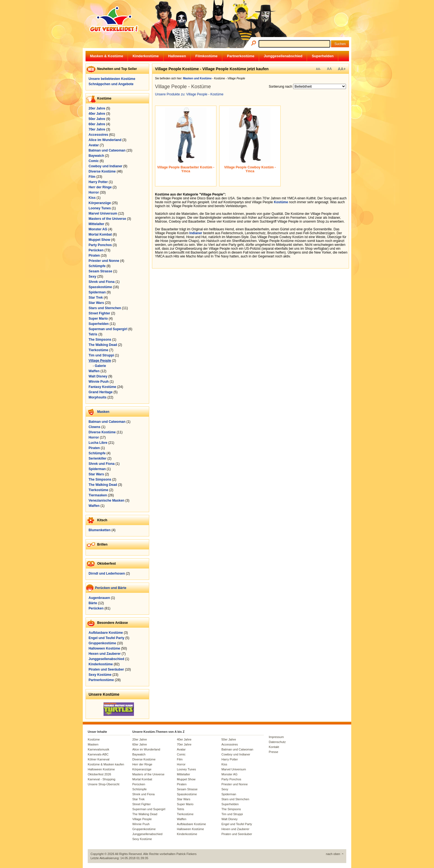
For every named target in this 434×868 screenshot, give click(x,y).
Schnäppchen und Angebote (111, 84)
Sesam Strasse (100, 271)
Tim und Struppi (101, 355)
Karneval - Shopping (102, 779)
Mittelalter (96, 224)
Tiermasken (98, 495)
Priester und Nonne (104, 261)
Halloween (177, 56)
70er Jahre (97, 129)
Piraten (94, 256)
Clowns (95, 427)
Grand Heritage (101, 392)
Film (92, 177)
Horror (94, 192)
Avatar (94, 145)
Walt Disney (98, 376)
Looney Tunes (100, 208)
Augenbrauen (99, 598)
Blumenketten (100, 530)
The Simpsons (100, 340)
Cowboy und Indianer (105, 166)
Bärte (93, 603)
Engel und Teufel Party (106, 638)
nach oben (333, 854)
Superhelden (323, 56)
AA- (318, 69)
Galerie (100, 366)
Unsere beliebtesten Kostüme (112, 79)
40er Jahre (97, 114)
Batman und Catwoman (107, 150)
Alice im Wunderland (105, 140)
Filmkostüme (206, 56)
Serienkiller (98, 458)
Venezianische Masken (106, 501)
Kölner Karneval (99, 759)
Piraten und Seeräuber (106, 669)
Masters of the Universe (107, 219)
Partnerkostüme (241, 56)
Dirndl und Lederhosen (107, 574)
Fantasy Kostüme (102, 387)
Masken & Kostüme (107, 56)
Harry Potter (98, 182)
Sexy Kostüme (100, 675)
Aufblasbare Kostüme (106, 633)
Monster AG (98, 229)
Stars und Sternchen (105, 308)
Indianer (196, 233)
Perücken (96, 250)
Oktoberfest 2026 (99, 774)
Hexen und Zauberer (105, 654)
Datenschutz (277, 742)
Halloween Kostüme (104, 648)
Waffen (94, 371)
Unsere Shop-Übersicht (104, 784)
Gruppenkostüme (102, 643)
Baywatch (96, 156)
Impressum (276, 737)
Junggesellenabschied (283, 56)
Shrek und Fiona (102, 282)
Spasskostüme (100, 287)
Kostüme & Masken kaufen (106, 764)
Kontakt (274, 747)
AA (329, 69)
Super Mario (98, 319)
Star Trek (96, 298)
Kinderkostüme (146, 56)
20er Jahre (97, 108)
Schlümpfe (97, 266)
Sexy (92, 277)
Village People (100, 361)
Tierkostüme (98, 350)
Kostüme (281, 202)
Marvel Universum (103, 213)
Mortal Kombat (100, 234)
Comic (94, 161)
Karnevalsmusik (99, 749)
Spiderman (97, 292)
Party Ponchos (100, 245)
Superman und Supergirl (108, 329)
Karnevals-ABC (98, 754)
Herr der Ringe (100, 187)
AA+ (342, 69)
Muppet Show (99, 240)
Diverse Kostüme (102, 171)
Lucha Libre (98, 443)
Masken (103, 412)
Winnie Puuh (99, 382)
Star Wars (96, 303)
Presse (273, 752)
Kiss (92, 198)
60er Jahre (97, 124)
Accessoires (98, 135)
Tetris (93, 334)
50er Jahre (97, 119)
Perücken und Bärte (111, 588)
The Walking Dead (103, 345)
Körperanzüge (100, 203)
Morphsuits (98, 397)
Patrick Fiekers (186, 854)
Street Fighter (99, 313)
